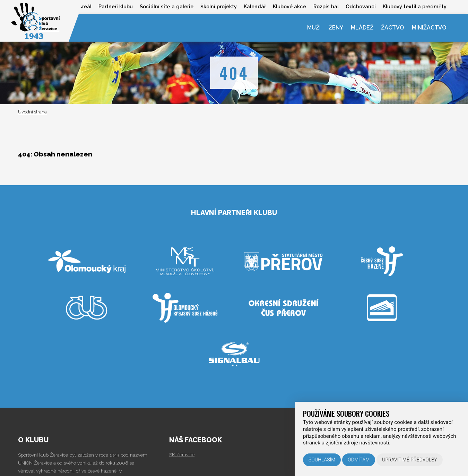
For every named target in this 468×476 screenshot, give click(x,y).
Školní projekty (219, 6)
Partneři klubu (116, 6)
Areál (85, 6)
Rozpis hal (326, 6)
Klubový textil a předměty (415, 6)
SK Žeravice (182, 454)
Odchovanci (361, 6)
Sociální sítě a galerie (167, 6)
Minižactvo (429, 28)
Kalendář (255, 6)
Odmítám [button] (359, 460)
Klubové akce (289, 6)
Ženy (336, 28)
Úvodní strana (32, 112)
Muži (314, 28)
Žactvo (392, 28)
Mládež (362, 28)
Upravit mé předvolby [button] (410, 460)
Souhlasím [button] (322, 460)
